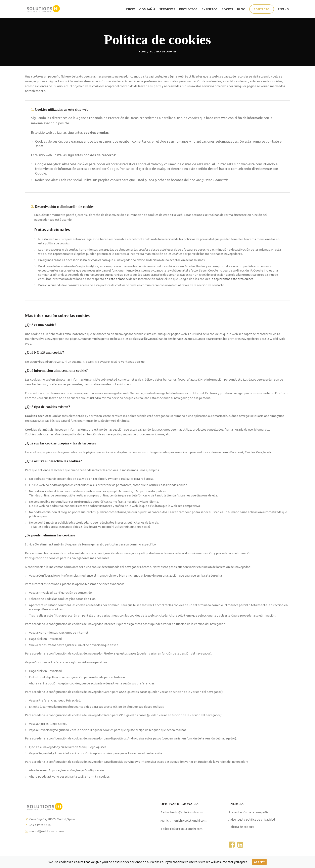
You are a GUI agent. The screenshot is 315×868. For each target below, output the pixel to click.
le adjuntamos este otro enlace (232, 279)
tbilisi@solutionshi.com (186, 829)
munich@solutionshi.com (189, 821)
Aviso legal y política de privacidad (252, 819)
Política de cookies (241, 827)
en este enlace (115, 279)
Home (142, 52)
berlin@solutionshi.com (187, 812)
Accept (259, 862)
